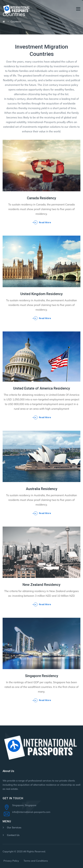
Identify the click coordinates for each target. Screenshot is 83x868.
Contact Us (13, 835)
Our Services (14, 827)
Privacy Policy (11, 861)
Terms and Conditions (36, 861)
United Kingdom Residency (41, 294)
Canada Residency (41, 198)
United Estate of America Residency (42, 388)
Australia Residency (42, 489)
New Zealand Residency (41, 585)
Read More (45, 222)
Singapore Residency (42, 676)
